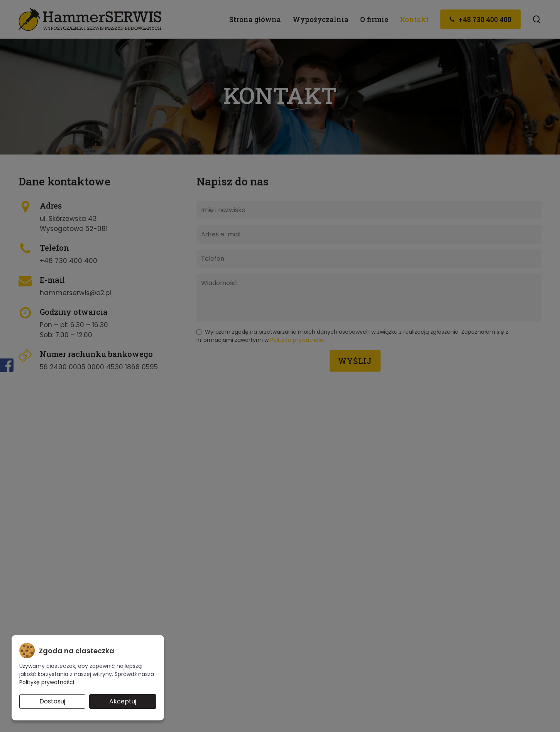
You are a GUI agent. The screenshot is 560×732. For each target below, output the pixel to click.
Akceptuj (123, 701)
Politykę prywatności (47, 682)
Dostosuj (52, 701)
